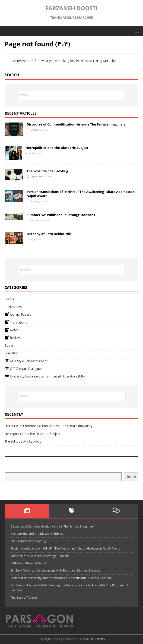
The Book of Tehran (24, 598)
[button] (137, 31)
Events (9, 299)
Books (9, 346)
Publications (13, 307)
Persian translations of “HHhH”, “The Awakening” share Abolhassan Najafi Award (81, 194)
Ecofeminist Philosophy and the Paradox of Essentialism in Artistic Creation (61, 578)
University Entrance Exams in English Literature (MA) (45, 377)
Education (12, 353)
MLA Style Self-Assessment (26, 361)
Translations (16, 322)
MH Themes (97, 639)
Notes (11, 330)
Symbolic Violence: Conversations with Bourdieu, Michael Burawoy (55, 571)
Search (131, 477)
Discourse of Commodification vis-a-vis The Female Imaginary (76, 125)
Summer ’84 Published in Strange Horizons (61, 215)
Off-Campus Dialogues (23, 369)
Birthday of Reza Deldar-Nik (49, 234)
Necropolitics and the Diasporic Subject (57, 148)
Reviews (13, 338)
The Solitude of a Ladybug (47, 171)
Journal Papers (18, 315)
